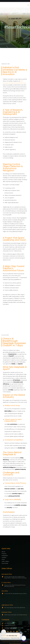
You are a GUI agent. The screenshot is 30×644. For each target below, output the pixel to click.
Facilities (4, 557)
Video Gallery (5, 561)
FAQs (3, 559)
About (3, 552)
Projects (4, 554)
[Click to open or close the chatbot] (24, 638)
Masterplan (5, 556)
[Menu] (28, 5)
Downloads (5, 563)
